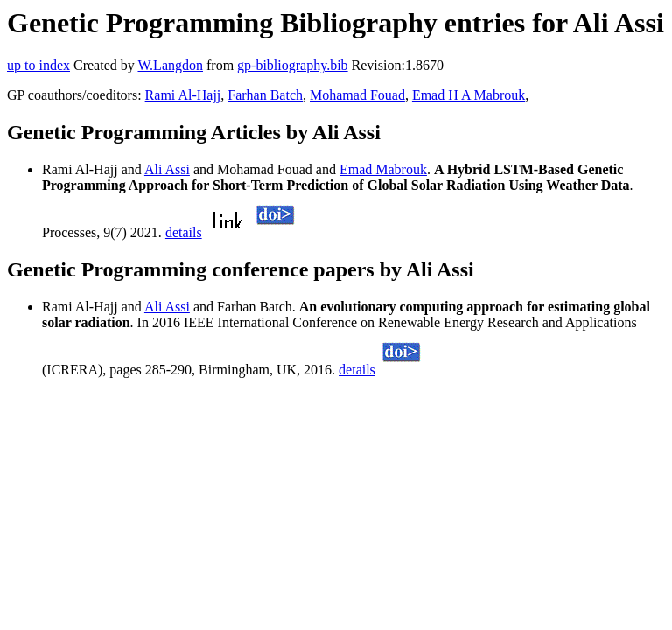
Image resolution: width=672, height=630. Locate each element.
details (184, 232)
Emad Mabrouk (383, 169)
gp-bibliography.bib (293, 65)
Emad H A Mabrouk (469, 95)
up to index (38, 65)
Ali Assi (167, 169)
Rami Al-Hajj (183, 95)
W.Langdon (170, 65)
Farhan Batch (265, 95)
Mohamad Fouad (357, 95)
